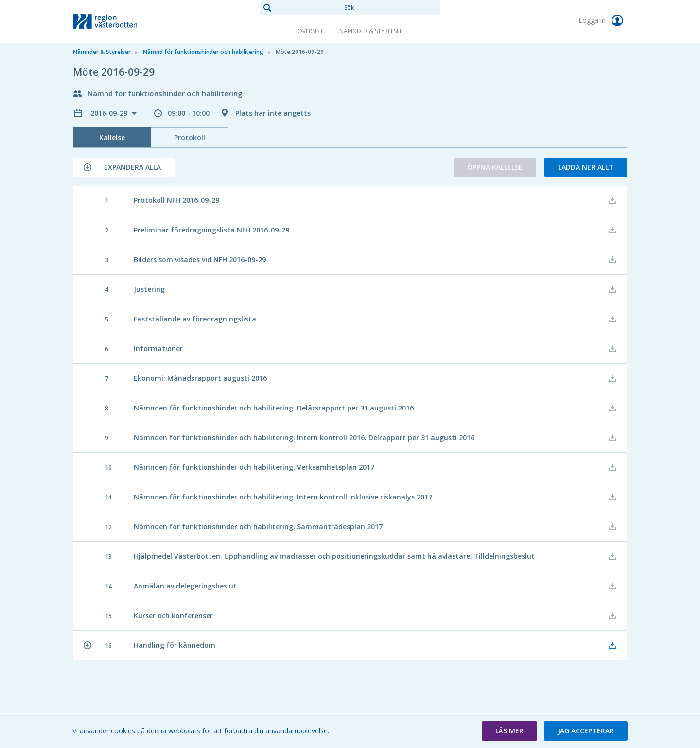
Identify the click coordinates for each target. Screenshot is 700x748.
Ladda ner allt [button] (586, 167)
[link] (122, 21)
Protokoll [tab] (190, 137)
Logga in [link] (603, 20)
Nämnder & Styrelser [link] (371, 31)
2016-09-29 (110, 113)
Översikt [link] (310, 31)
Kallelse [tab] (112, 137)
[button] (124, 167)
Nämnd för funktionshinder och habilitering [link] (203, 52)
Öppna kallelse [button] (495, 167)
